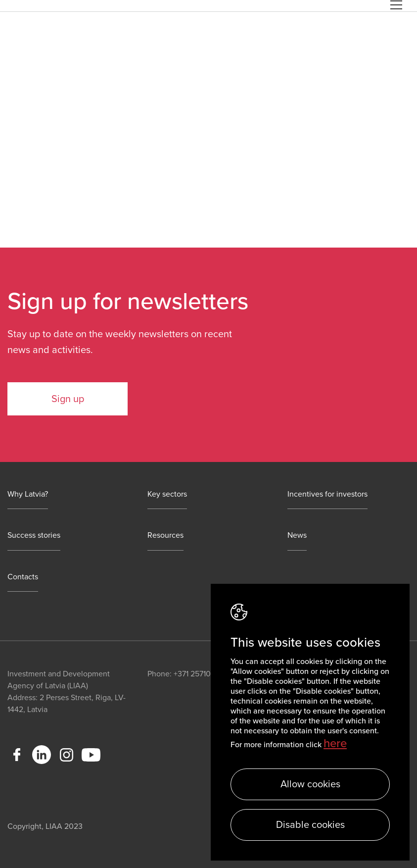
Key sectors (167, 494)
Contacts (23, 577)
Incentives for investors (327, 494)
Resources (165, 536)
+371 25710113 (197, 674)
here (335, 743)
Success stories (34, 536)
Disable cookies (310, 825)
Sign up (68, 399)
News (297, 536)
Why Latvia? (28, 494)
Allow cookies (310, 784)
